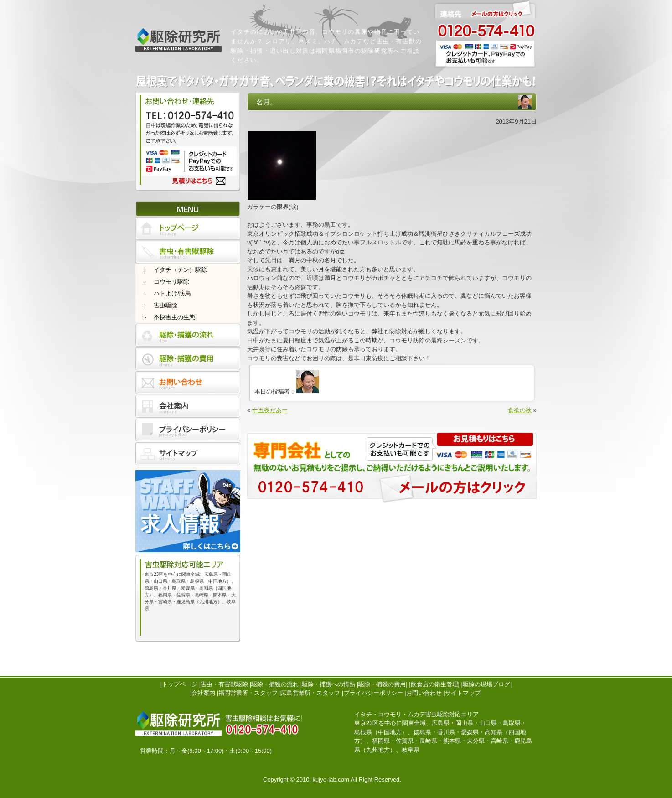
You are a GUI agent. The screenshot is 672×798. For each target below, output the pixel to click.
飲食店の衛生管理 (434, 684)
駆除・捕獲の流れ (275, 684)
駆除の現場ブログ (486, 684)
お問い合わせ (424, 693)
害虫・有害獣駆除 (224, 684)
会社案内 (203, 693)
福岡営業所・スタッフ (248, 693)
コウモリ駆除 (171, 282)
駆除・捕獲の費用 (382, 684)
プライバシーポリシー (373, 693)
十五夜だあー (270, 410)
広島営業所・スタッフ (310, 693)
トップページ (180, 684)
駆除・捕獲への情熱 (328, 684)
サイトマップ (463, 693)
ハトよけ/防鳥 (172, 293)
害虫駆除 (165, 305)
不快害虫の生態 (174, 317)
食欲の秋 (520, 410)
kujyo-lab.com (331, 780)
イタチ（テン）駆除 (180, 270)
